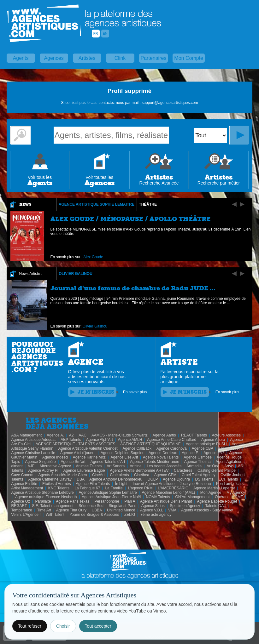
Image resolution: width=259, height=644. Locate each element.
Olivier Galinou (76, 274)
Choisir (63, 626)
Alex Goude (93, 257)
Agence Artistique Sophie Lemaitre (97, 204)
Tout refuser (30, 626)
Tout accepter (98, 626)
